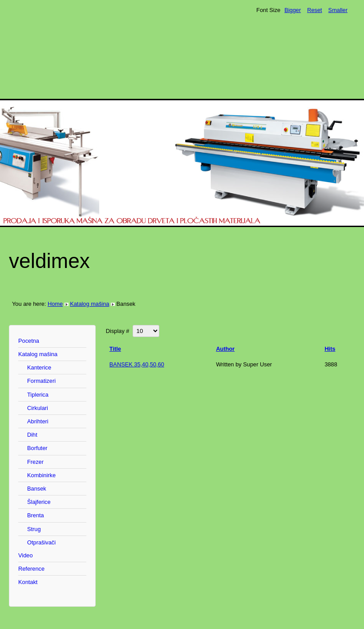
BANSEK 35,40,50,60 (137, 364)
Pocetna (29, 341)
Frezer (35, 462)
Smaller (338, 10)
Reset (314, 10)
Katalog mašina (89, 304)
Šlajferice (39, 502)
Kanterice (39, 367)
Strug (34, 529)
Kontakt (28, 582)
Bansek (37, 489)
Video (26, 555)
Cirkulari (38, 408)
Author (225, 349)
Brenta (36, 515)
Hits (330, 349)
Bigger (293, 10)
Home (55, 304)
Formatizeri (41, 381)
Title (115, 349)
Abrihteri (38, 421)
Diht (32, 435)
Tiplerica (38, 395)
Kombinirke (41, 475)
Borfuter (37, 448)
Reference (31, 569)
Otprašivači (41, 542)
